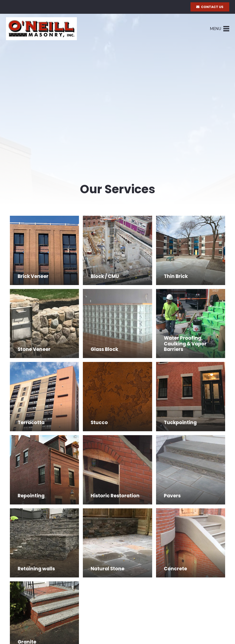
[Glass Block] (117, 324)
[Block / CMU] (117, 250)
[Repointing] (45, 470)
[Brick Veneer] (45, 250)
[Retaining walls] (45, 543)
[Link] (42, 29)
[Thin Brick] (191, 250)
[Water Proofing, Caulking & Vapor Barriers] (191, 324)
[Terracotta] (45, 397)
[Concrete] (191, 543)
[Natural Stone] (117, 543)
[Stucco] (117, 397)
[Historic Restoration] (117, 470)
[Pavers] (191, 470)
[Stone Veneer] (45, 324)
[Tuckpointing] (191, 397)
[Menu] (220, 29)
